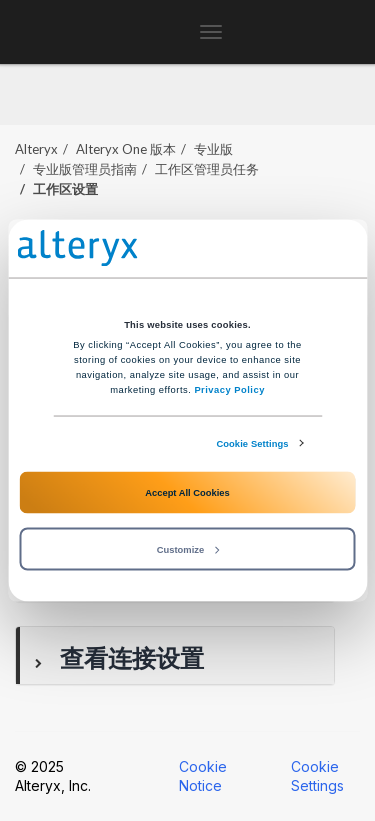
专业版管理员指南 (85, 169)
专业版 (213, 149)
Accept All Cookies (187, 492)
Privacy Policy (229, 389)
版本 (126, 149)
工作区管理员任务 (207, 169)
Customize (188, 549)
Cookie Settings (252, 443)
